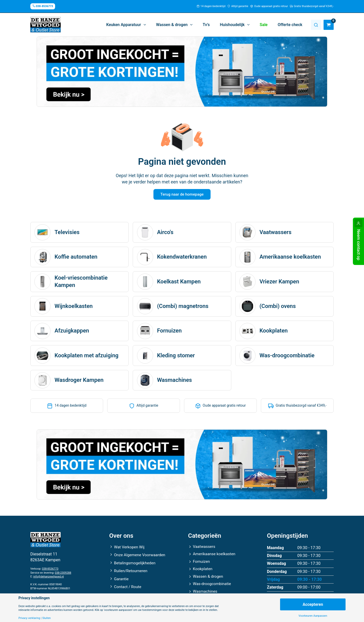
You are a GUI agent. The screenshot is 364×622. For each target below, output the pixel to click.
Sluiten (46, 618)
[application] (155, 25)
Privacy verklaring (29, 618)
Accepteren (313, 604)
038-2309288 (63, 574)
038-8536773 (50, 570)
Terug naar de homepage (182, 195)
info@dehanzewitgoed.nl (49, 578)
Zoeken (316, 25)
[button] (137, 25)
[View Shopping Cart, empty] (329, 25)
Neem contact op (359, 245)
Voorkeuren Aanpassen (313, 616)
